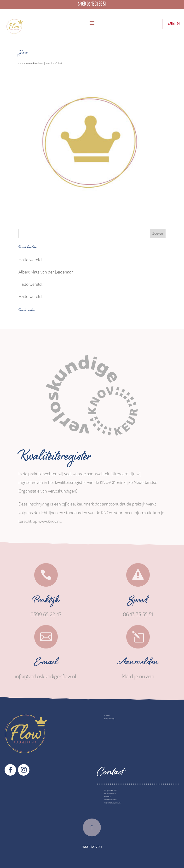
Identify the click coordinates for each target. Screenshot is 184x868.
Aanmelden (138, 663)
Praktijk (46, 601)
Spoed (138, 601)
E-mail (46, 663)
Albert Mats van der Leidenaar (46, 272)
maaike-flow (35, 63)
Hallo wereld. (31, 260)
